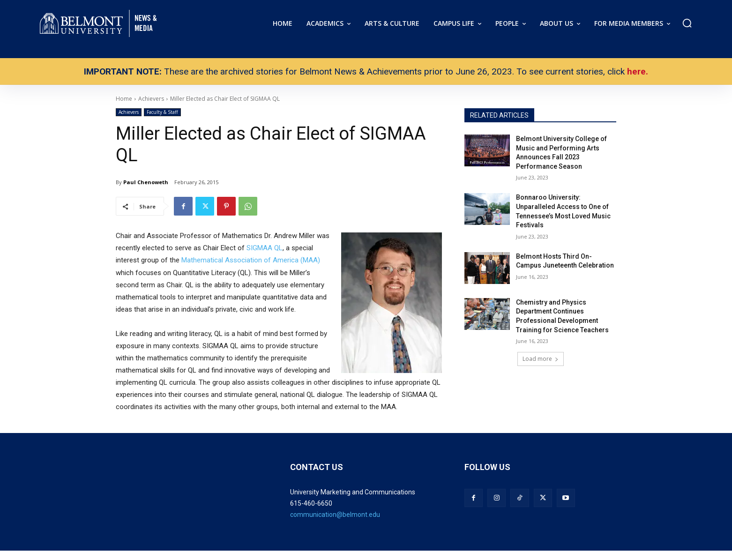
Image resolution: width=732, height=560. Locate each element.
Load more (541, 359)
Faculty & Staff (162, 112)
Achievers (129, 112)
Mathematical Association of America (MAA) (251, 260)
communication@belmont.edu (335, 515)
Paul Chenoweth (146, 182)
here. (638, 71)
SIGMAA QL (265, 248)
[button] (687, 23)
